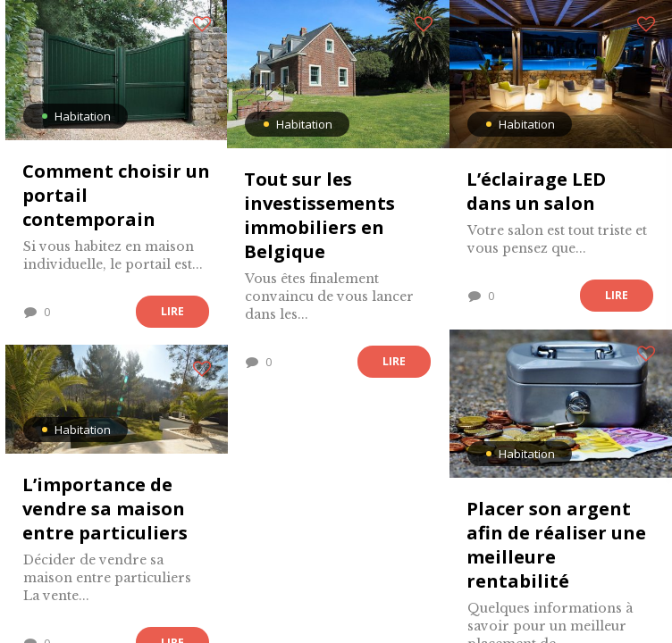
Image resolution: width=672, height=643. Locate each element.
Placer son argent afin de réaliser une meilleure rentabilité (556, 545)
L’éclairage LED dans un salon (536, 191)
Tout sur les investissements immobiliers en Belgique (319, 215)
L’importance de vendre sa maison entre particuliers (105, 509)
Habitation (83, 116)
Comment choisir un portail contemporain (116, 195)
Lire (172, 311)
